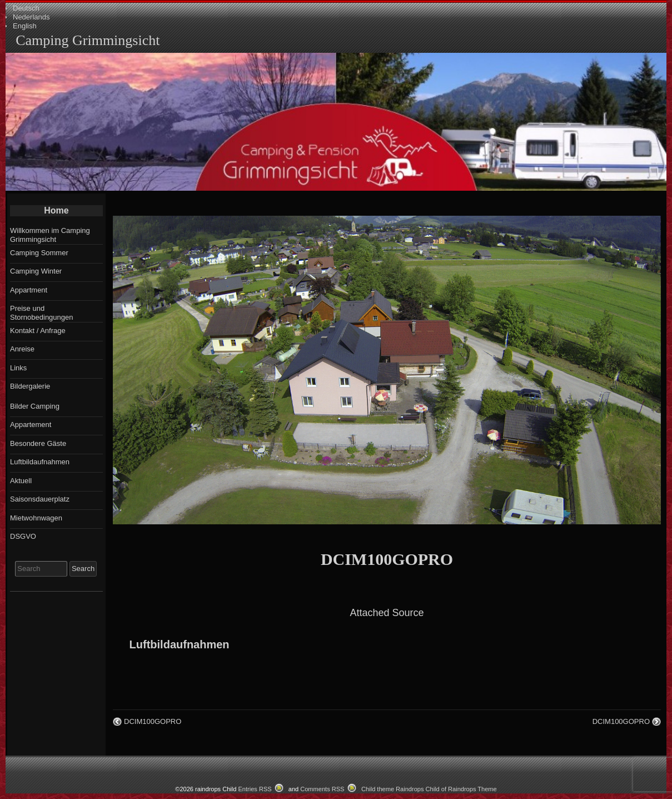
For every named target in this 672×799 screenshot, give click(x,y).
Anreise (22, 349)
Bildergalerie (30, 386)
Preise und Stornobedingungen (42, 313)
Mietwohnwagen (36, 518)
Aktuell (21, 481)
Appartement (31, 425)
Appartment (29, 290)
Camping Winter (36, 271)
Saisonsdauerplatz (40, 499)
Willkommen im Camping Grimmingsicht (50, 235)
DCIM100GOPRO (387, 559)
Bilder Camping (35, 406)
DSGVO (23, 536)
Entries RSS (255, 789)
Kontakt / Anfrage (38, 331)
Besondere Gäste (38, 443)
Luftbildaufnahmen (180, 644)
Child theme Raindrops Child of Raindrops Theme (429, 789)
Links (18, 368)
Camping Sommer (39, 253)
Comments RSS (322, 789)
